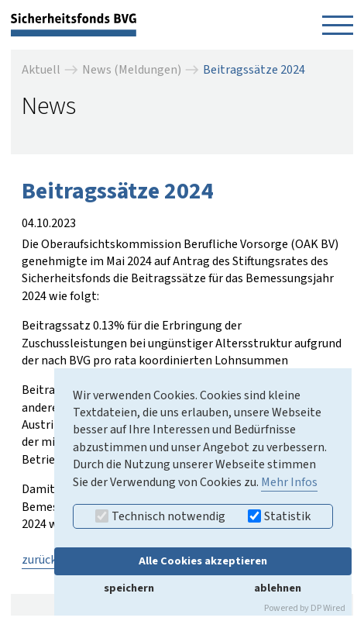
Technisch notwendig (160, 516)
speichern (129, 588)
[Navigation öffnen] (338, 25)
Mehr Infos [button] (289, 482)
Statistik (279, 516)
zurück (39, 560)
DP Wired (328, 608)
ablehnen (278, 588)
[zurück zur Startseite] (74, 24)
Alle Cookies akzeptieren (203, 561)
